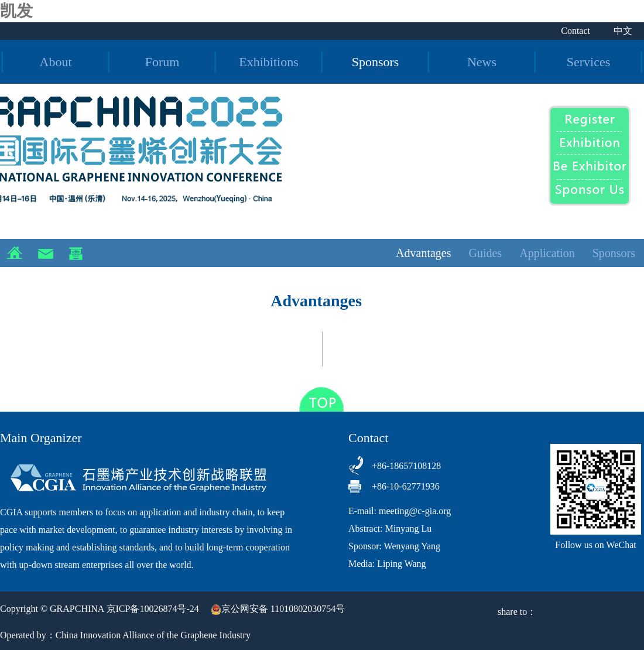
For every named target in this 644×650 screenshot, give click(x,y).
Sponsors (376, 62)
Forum (162, 62)
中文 (623, 31)
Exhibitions (268, 62)
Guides (486, 253)
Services (589, 62)
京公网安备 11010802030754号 (278, 609)
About (56, 62)
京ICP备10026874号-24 (153, 609)
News (482, 62)
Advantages (423, 253)
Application (547, 253)
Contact (576, 31)
